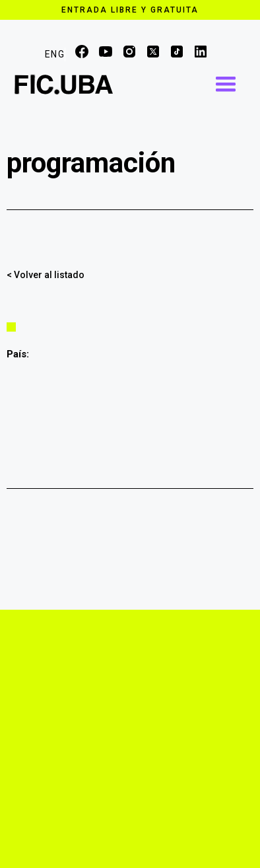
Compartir (247, 273)
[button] (226, 85)
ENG (55, 54)
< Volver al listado (46, 275)
